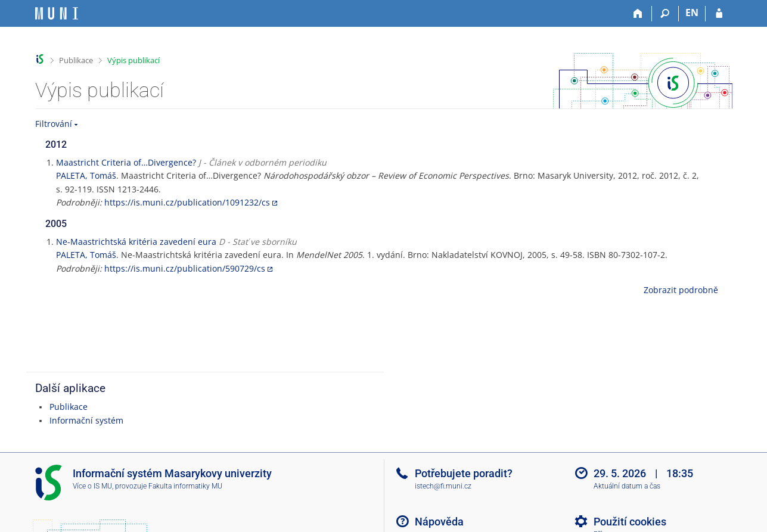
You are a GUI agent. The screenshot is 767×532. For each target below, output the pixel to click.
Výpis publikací (133, 60)
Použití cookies (630, 522)
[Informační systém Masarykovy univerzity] (57, 13)
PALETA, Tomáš (86, 175)
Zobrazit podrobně (681, 290)
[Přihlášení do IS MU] (719, 14)
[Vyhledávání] (665, 14)
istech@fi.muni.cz (443, 486)
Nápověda (439, 522)
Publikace (76, 60)
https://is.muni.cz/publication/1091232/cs (187, 202)
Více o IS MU (92, 486)
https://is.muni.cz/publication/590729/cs (185, 268)
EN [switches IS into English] (692, 13)
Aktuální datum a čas (627, 486)
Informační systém (86, 420)
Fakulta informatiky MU (185, 486)
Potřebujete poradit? (464, 473)
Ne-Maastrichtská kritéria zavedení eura (136, 242)
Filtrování (54, 124)
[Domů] (639, 14)
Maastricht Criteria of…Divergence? (126, 162)
